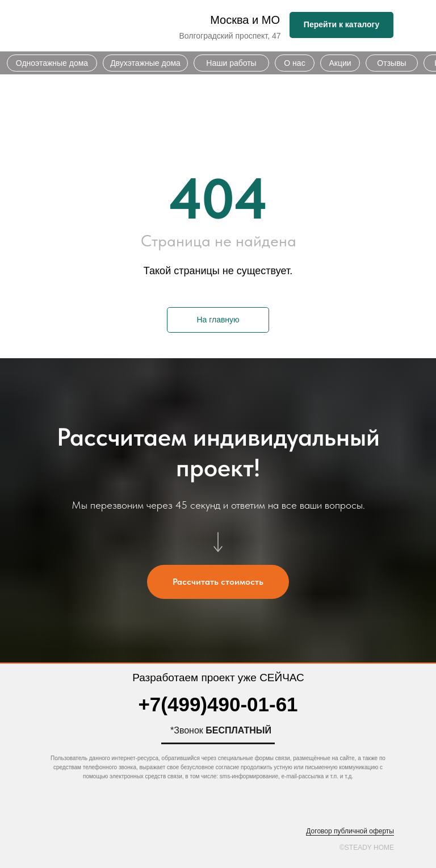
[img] (107, 26)
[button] (218, 582)
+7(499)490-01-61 (218, 704)
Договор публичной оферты (350, 831)
